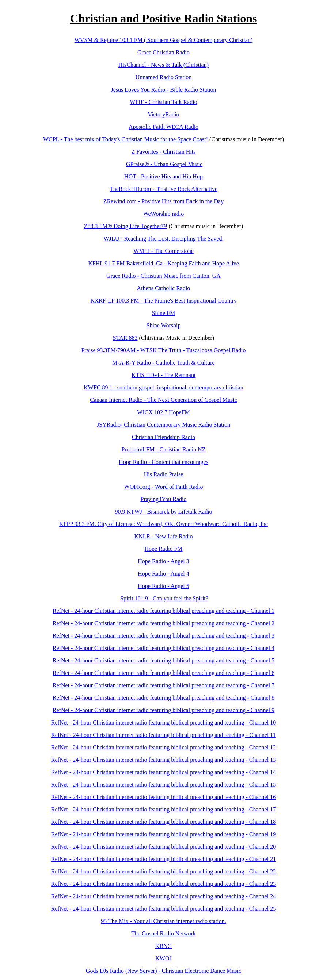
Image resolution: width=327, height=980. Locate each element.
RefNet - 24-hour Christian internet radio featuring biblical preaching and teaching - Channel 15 (163, 785)
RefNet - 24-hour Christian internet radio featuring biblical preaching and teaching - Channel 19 (163, 834)
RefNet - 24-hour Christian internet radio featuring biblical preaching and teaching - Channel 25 (163, 909)
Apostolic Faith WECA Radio (163, 127)
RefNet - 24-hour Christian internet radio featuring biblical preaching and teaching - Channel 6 (163, 673)
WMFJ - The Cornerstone (163, 251)
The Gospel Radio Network (163, 933)
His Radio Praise (164, 474)
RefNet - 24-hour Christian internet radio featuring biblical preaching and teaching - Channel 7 (163, 685)
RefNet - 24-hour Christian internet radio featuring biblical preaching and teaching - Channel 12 (163, 747)
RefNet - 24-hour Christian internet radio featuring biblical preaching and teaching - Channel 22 (163, 871)
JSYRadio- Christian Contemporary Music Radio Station (163, 425)
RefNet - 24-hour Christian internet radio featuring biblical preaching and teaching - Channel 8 (163, 698)
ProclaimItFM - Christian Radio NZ (163, 449)
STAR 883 (125, 338)
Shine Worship (164, 325)
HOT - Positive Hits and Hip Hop (163, 176)
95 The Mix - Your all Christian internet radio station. (163, 921)
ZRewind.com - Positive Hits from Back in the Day (163, 201)
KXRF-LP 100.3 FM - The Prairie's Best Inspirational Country (163, 301)
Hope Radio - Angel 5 (163, 586)
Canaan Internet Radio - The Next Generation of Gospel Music (163, 400)
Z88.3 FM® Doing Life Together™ (126, 226)
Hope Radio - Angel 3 (163, 561)
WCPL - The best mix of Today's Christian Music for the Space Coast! (126, 139)
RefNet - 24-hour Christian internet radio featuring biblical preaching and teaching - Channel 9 (163, 710)
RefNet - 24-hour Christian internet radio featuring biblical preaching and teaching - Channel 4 (163, 648)
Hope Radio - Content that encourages (163, 462)
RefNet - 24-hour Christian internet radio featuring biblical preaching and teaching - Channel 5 (163, 660)
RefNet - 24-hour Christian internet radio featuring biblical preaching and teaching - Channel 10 (163, 722)
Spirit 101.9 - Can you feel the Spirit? (164, 598)
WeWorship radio (164, 214)
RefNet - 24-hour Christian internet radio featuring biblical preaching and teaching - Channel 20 (163, 847)
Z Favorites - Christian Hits (164, 152)
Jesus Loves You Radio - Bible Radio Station (163, 90)
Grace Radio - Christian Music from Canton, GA (163, 276)
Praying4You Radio (164, 499)
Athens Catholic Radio (164, 288)
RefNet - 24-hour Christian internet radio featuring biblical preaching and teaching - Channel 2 (163, 623)
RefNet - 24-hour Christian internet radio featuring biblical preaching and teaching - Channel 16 (163, 797)
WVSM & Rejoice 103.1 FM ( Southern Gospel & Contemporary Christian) (164, 40)
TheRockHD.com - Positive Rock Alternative (163, 189)
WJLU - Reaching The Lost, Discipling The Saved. (164, 239)
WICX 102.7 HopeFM (163, 412)
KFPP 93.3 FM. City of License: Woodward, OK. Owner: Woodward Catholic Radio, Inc (163, 524)
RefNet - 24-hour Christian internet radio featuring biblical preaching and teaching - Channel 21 (163, 859)
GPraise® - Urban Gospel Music (164, 164)
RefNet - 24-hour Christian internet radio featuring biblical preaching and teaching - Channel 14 (163, 772)
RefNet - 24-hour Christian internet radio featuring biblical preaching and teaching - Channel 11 (163, 735)
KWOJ (163, 958)
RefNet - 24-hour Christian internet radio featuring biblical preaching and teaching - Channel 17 (163, 809)
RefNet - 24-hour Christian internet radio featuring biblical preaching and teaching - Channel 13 (163, 760)
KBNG (163, 946)
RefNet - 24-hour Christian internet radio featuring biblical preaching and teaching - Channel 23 (163, 884)
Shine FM (164, 313)
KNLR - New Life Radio (164, 536)
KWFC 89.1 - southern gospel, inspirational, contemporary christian (163, 387)
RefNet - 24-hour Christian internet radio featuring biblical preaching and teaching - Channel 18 (163, 822)
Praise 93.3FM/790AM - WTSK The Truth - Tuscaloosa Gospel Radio (163, 350)
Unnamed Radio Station (164, 77)
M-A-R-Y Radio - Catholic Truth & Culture (163, 363)
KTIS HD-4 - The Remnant (164, 375)
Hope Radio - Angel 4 (163, 574)
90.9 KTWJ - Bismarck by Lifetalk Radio (163, 512)
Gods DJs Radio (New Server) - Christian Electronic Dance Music (163, 971)
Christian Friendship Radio (163, 437)
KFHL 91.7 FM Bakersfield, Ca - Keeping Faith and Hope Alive (163, 263)
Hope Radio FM (164, 549)
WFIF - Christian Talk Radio (163, 102)
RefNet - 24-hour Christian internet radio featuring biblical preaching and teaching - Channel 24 (163, 896)
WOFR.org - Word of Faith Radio (164, 487)
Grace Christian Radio (163, 52)
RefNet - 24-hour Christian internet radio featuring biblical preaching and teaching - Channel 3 (163, 636)
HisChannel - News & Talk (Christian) (163, 65)
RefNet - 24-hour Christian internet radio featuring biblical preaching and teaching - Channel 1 (163, 611)
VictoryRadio (163, 114)
